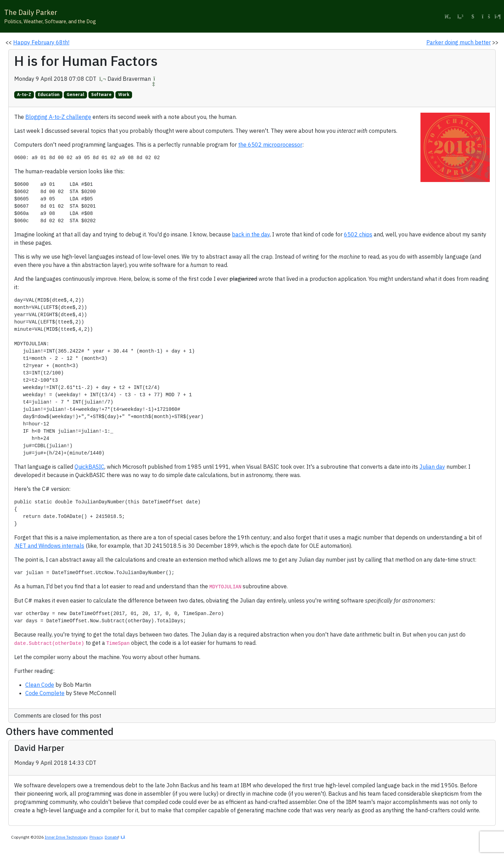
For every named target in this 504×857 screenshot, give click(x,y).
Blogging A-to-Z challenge (58, 117)
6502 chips (358, 234)
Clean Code (40, 685)
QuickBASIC (89, 467)
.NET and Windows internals (49, 546)
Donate (111, 837)
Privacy (96, 837)
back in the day (251, 234)
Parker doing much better (459, 42)
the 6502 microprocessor (270, 145)
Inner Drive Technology (66, 837)
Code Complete (45, 693)
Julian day (432, 467)
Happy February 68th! (41, 42)
